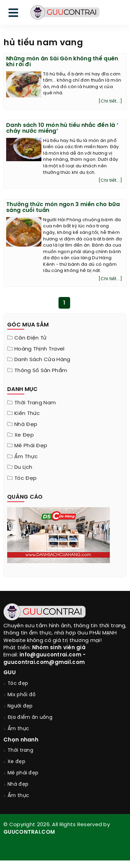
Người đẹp (20, 706)
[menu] (13, 14)
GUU (10, 673)
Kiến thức (27, 414)
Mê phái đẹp (31, 446)
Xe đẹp (24, 435)
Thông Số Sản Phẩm (41, 371)
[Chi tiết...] (110, 101)
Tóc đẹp (25, 478)
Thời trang (20, 751)
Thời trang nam (35, 403)
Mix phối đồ (22, 695)
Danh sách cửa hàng (42, 360)
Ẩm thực (26, 457)
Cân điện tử (30, 338)
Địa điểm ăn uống (30, 718)
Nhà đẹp (26, 425)
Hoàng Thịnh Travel (39, 349)
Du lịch (23, 467)
